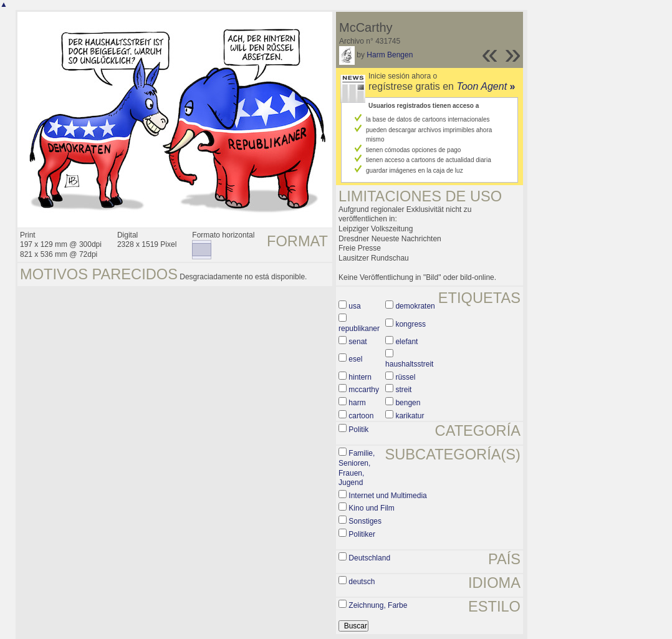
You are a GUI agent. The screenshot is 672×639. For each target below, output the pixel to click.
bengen (408, 403)
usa (354, 306)
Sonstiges (365, 521)
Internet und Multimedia (387, 496)
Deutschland (369, 558)
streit (403, 390)
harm (357, 403)
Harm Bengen (390, 55)
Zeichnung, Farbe (378, 605)
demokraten (415, 306)
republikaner (359, 329)
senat (358, 342)
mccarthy (364, 390)
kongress (410, 324)
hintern (360, 377)
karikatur (410, 416)
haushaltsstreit (409, 364)
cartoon (361, 416)
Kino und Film (371, 508)
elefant (406, 342)
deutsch (362, 582)
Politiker (362, 534)
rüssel (405, 377)
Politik (358, 430)
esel (355, 359)
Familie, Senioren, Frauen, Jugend (357, 468)
